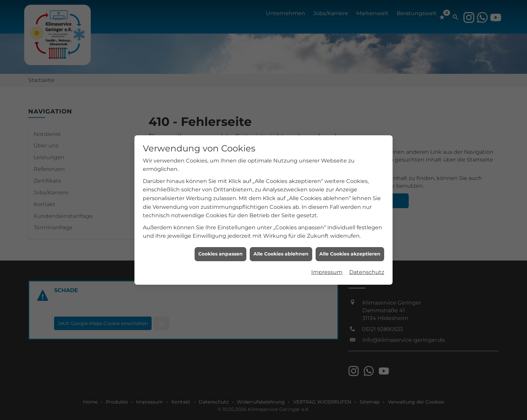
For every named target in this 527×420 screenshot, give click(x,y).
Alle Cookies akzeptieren (350, 250)
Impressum (327, 268)
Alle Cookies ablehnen (281, 250)
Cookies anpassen (220, 250)
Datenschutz (367, 268)
